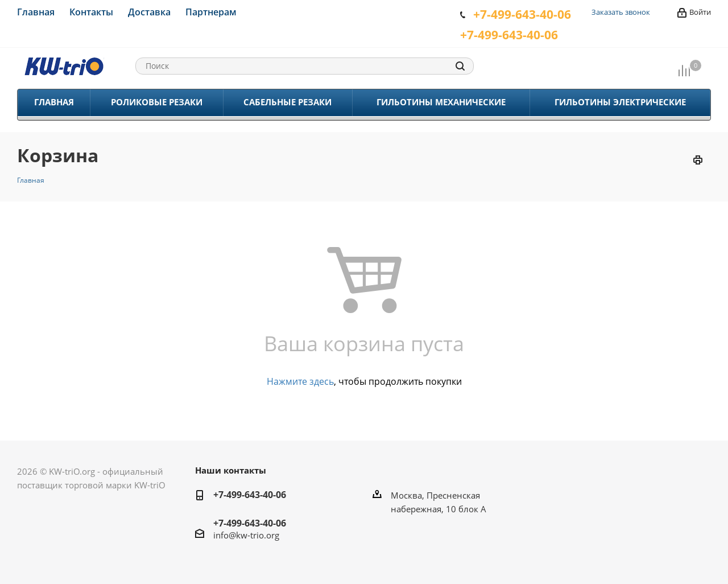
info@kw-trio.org (246, 535)
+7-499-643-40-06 (250, 495)
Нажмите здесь (300, 381)
